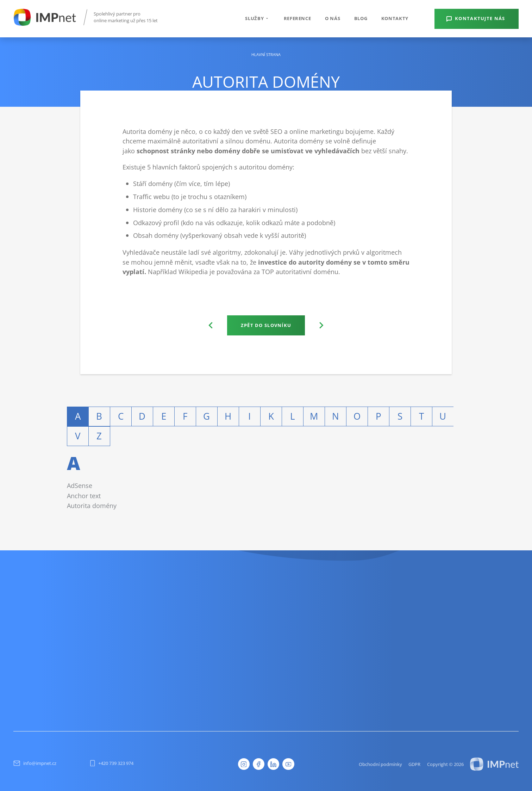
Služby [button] (257, 18)
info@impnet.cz (35, 763)
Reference (298, 18)
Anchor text (84, 496)
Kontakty (395, 18)
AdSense (80, 485)
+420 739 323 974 (112, 763)
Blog (361, 18)
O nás (333, 18)
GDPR (414, 764)
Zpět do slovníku (266, 325)
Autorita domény (92, 505)
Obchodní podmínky (380, 764)
